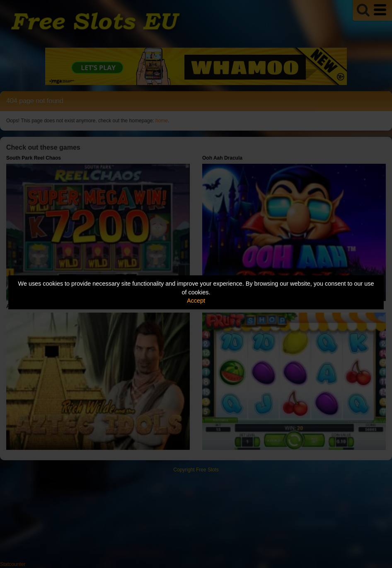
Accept (196, 301)
